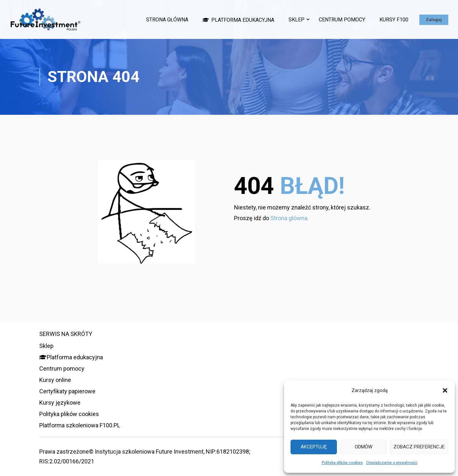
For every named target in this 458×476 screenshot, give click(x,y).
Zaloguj (434, 20)
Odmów (364, 447)
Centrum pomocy (342, 20)
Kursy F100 (394, 20)
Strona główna (167, 20)
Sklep (297, 20)
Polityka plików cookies (342, 463)
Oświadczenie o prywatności (392, 463)
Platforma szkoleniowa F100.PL (80, 425)
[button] (445, 390)
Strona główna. (290, 218)
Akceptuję (314, 447)
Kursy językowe (60, 403)
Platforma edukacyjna (238, 20)
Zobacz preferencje (419, 447)
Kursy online (55, 380)
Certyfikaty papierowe (67, 391)
